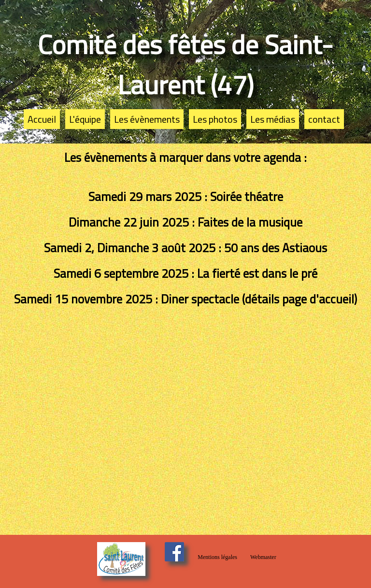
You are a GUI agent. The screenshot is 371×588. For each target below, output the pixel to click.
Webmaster (263, 557)
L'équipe (85, 119)
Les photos (215, 119)
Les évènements (147, 119)
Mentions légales (217, 557)
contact (324, 119)
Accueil (42, 119)
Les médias (273, 119)
